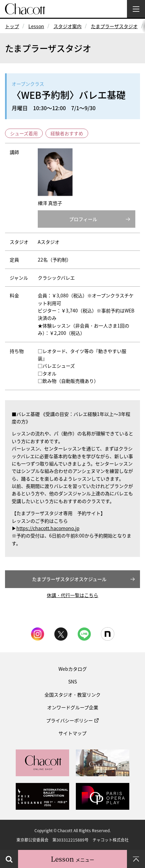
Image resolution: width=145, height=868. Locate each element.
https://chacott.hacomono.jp (48, 528)
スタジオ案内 (67, 26)
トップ (12, 26)
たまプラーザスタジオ (114, 26)
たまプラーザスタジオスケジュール (69, 579)
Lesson (36, 26)
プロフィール (83, 219)
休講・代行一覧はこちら (72, 595)
